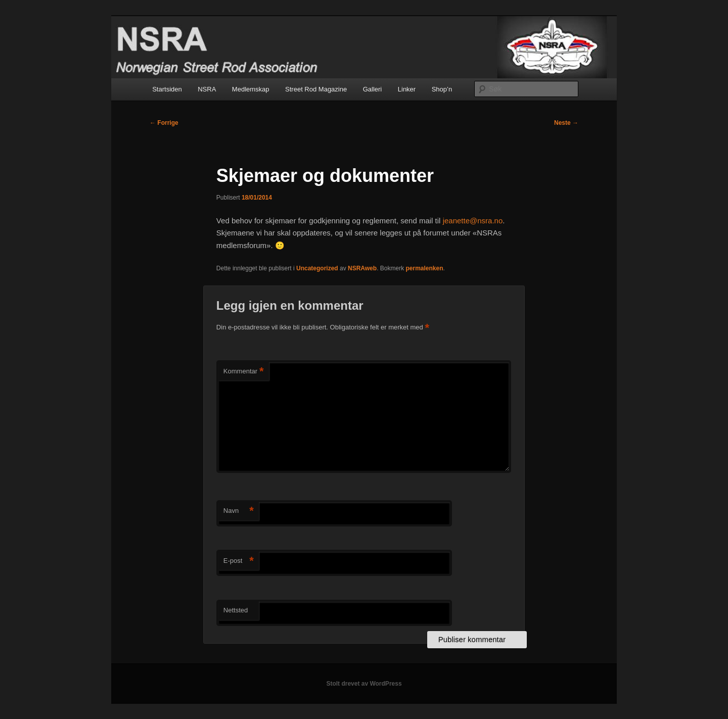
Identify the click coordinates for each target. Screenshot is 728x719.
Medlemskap (251, 89)
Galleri (373, 89)
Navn (239, 511)
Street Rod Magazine (316, 89)
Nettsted (236, 610)
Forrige (164, 123)
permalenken (424, 268)
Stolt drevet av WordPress (364, 684)
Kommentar (244, 372)
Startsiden (167, 89)
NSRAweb (362, 268)
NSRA (207, 89)
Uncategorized (317, 268)
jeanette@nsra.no (473, 221)
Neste (566, 123)
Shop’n (442, 89)
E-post (239, 561)
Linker (407, 89)
